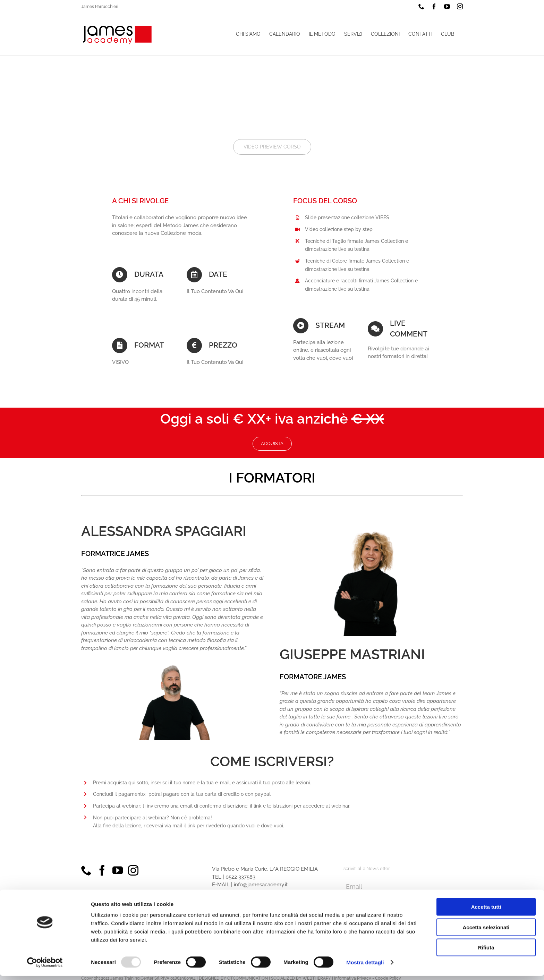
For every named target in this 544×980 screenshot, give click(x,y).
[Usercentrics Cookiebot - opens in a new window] (45, 966)
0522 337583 (240, 877)
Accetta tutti (486, 911)
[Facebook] (102, 870)
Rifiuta (486, 951)
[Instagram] (133, 870)
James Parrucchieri (100, 7)
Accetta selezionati (486, 931)
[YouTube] (118, 870)
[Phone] (86, 870)
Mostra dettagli (365, 966)
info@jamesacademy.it (261, 885)
